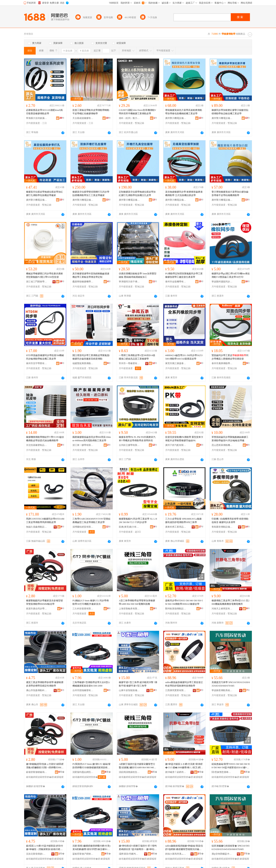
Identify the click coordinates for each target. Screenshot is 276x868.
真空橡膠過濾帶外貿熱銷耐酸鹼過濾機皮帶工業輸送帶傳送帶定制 (91, 275)
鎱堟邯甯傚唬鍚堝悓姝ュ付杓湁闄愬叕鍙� (37, 772)
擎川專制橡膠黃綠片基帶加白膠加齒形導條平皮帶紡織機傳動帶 (230, 194)
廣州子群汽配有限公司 (176, 445)
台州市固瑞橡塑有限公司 (83, 690)
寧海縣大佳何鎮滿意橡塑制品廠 (37, 118)
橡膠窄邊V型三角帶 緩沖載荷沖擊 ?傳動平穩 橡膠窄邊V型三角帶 (138, 684)
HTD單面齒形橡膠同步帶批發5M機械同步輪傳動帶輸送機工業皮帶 (45, 357)
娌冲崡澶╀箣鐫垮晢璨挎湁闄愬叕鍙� (176, 772)
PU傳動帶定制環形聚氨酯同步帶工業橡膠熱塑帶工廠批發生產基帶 (184, 275)
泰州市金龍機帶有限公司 (176, 282)
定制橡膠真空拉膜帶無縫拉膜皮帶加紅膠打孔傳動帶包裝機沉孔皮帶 (137, 194)
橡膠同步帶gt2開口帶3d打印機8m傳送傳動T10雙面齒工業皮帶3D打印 (231, 275)
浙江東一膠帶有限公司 (83, 445)
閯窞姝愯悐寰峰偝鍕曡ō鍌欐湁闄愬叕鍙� (222, 772)
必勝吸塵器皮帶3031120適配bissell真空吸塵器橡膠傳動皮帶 (44, 112)
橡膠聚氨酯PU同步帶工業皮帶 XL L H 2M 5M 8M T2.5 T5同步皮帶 (138, 521)
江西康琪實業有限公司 (176, 690)
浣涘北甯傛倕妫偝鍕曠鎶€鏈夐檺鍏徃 (37, 854)
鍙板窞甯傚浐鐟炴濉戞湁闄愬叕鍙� (83, 854)
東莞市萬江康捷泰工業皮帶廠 (176, 363)
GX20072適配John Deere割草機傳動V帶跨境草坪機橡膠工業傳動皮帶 (137, 112)
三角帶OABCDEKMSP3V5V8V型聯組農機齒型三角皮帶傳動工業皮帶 (91, 521)
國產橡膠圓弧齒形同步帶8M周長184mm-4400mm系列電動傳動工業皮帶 (92, 439)
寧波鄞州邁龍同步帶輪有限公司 (222, 282)
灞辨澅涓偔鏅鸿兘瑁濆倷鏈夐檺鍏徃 (129, 854)
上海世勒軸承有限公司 (129, 609)
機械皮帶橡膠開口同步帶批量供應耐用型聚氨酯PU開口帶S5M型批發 (44, 275)
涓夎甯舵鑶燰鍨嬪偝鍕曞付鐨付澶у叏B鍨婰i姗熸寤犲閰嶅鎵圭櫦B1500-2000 (92, 848)
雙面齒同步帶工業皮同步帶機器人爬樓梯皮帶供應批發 (230, 357)
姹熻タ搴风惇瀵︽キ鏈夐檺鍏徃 (176, 854)
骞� (61, 772)
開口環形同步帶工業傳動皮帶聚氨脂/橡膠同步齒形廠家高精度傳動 (91, 357)
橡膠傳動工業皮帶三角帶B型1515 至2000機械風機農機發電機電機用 (230, 602)
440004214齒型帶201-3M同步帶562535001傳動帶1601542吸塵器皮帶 (184, 357)
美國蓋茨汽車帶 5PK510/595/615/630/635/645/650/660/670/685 (231, 684)
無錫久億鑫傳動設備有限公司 (37, 527)
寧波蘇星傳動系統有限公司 (222, 690)
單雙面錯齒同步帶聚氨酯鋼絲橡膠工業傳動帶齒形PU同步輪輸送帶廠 (230, 439)
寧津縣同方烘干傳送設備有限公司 (129, 282)
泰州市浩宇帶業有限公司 (37, 363)
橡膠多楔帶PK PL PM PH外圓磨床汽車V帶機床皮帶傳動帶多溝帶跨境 (137, 439)
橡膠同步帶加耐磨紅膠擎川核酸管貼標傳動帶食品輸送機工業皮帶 (230, 112)
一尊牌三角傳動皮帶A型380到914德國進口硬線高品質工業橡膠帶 (137, 357)
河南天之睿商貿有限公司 (222, 609)
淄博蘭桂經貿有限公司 (83, 527)
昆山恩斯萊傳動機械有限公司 (222, 445)
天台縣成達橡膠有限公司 (83, 118)
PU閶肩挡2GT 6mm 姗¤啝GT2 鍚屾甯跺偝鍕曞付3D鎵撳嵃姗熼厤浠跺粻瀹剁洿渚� (92, 766)
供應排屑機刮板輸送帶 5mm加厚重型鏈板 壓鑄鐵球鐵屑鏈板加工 (138, 275)
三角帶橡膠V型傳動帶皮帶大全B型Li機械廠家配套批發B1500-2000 (91, 684)
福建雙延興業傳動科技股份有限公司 (83, 363)
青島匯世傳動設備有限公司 (222, 527)
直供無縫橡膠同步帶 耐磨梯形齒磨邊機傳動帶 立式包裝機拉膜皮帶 (184, 194)
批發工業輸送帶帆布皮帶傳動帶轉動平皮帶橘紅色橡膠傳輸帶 (91, 112)
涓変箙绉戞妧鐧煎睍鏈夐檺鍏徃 (83, 772)
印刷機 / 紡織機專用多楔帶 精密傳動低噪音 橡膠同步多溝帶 (230, 521)
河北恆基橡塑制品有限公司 (37, 445)
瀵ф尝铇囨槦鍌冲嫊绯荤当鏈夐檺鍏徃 (222, 854)
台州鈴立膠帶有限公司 (129, 445)
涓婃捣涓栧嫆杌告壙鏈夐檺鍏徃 (129, 772)
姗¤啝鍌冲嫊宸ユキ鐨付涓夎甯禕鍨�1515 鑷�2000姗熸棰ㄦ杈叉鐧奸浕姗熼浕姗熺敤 (184, 766)
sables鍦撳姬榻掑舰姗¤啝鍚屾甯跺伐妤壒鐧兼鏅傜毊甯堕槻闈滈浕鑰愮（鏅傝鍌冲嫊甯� (184, 848)
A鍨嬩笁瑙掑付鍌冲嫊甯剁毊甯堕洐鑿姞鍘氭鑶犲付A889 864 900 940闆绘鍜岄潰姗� (137, 766)
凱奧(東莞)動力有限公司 (129, 527)
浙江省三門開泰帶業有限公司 (37, 282)
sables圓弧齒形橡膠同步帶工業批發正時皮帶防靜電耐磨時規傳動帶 (184, 684)
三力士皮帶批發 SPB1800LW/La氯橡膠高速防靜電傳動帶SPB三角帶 (183, 521)
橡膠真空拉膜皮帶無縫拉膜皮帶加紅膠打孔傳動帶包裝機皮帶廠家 (44, 194)
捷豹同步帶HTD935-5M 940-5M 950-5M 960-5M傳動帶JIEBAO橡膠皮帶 (184, 602)
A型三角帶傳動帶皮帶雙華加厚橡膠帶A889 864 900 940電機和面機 (137, 602)
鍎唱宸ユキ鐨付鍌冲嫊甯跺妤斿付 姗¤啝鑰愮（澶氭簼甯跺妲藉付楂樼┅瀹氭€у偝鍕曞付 (45, 848)
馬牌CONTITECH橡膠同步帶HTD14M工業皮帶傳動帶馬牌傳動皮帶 (45, 521)
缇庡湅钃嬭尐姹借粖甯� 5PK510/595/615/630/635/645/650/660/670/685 (231, 848)
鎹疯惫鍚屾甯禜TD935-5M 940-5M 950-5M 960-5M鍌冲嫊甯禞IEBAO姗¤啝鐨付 (231, 766)
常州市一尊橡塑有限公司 (129, 363)
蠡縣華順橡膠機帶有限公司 (83, 282)
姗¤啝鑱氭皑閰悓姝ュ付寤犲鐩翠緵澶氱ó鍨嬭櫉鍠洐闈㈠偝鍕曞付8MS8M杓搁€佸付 (45, 766)
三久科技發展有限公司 (83, 609)
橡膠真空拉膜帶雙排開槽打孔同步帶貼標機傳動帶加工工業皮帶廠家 (91, 194)
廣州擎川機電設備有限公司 (176, 118)
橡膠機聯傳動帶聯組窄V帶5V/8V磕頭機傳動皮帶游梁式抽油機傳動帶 (45, 439)
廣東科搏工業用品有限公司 (176, 527)
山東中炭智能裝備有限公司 (129, 690)
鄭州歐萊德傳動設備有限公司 (176, 609)
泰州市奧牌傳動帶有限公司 (222, 363)
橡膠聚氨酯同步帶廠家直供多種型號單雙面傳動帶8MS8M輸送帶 (44, 602)
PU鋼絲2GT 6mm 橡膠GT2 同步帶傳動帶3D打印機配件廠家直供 (91, 602)
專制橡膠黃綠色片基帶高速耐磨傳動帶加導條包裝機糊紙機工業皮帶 (184, 112)
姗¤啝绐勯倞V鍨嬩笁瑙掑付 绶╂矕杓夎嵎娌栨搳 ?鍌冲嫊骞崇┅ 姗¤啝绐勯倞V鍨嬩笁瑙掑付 (138, 848)
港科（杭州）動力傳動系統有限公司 (129, 118)
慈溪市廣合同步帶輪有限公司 (37, 609)
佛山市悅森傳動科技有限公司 (37, 690)
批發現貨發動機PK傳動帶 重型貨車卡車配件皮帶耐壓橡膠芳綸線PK (184, 439)
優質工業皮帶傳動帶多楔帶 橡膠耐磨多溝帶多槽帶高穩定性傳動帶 (45, 684)
